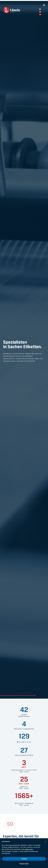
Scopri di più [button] (24, 864)
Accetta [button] (24, 859)
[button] (44, 5)
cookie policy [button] (29, 849)
